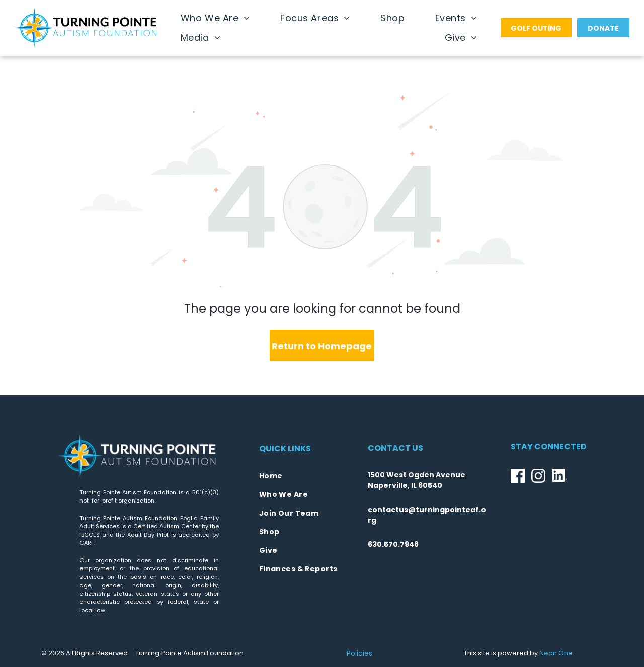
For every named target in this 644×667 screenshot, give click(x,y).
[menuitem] (215, 18)
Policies (359, 653)
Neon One (556, 653)
